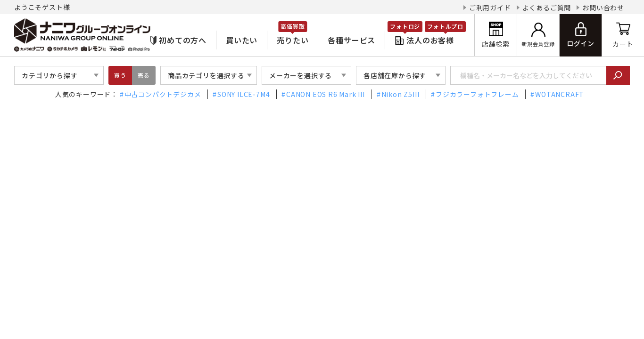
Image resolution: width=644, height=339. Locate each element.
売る (144, 75)
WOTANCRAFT (560, 94)
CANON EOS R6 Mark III (326, 94)
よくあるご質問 (547, 8)
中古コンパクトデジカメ (163, 94)
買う (120, 75)
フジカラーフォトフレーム (477, 94)
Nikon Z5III (400, 94)
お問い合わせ (603, 8)
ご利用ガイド (490, 8)
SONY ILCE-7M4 (244, 94)
